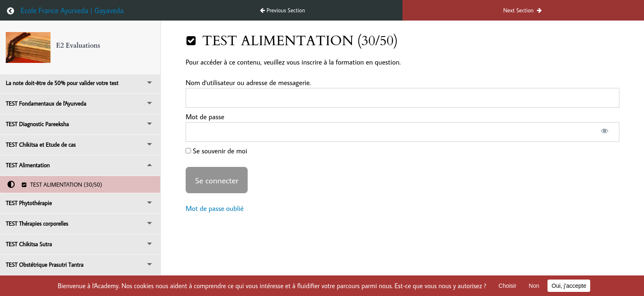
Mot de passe (205, 117)
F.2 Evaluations (78, 46)
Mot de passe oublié (215, 208)
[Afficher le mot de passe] (604, 132)
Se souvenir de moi (216, 151)
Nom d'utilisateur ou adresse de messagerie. (248, 83)
